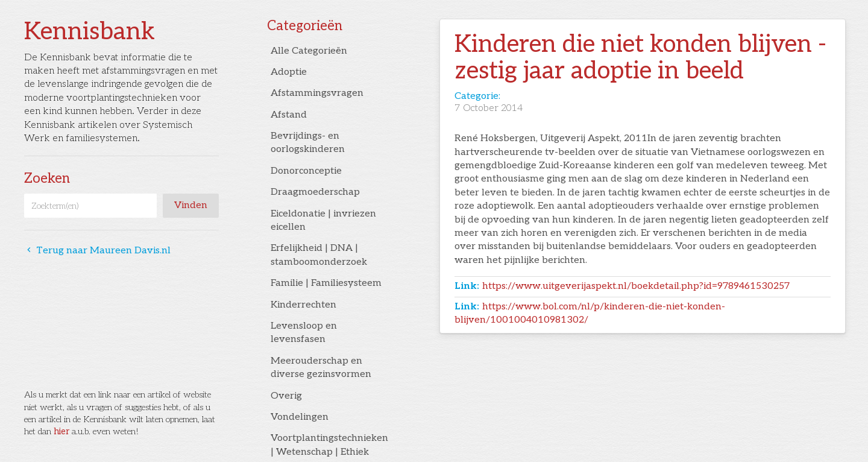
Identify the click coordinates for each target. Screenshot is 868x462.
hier (61, 432)
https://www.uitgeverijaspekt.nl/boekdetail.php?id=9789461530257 (636, 286)
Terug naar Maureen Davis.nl (97, 251)
